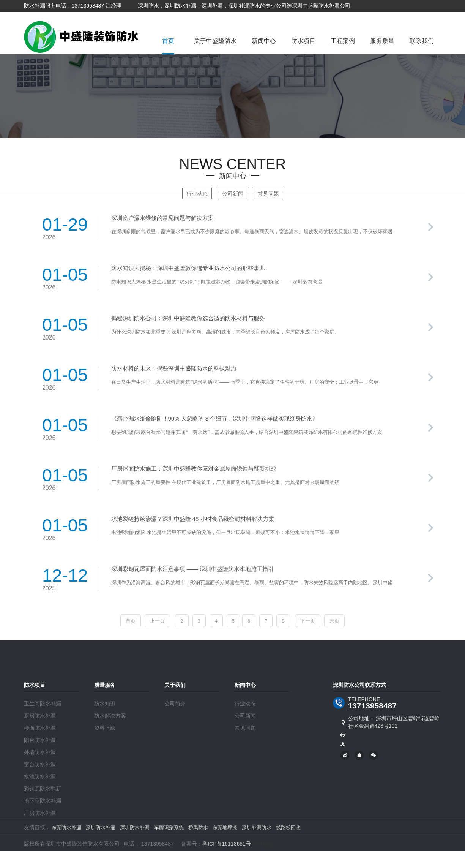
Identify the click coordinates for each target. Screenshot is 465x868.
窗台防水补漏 (40, 764)
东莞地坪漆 (225, 828)
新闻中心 (264, 41)
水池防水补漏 (40, 776)
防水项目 (303, 41)
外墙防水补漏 (40, 752)
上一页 (157, 621)
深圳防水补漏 (101, 828)
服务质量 (382, 41)
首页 (168, 41)
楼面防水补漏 (40, 728)
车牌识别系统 (169, 828)
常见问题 (268, 194)
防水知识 (105, 704)
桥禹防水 (198, 828)
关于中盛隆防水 (215, 41)
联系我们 (422, 41)
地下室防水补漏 (43, 801)
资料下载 (105, 728)
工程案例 (343, 41)
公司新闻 (233, 194)
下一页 (308, 621)
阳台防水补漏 (40, 740)
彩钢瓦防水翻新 (43, 789)
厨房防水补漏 (40, 716)
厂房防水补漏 (40, 813)
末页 (334, 621)
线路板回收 (288, 828)
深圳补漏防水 (257, 828)
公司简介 (175, 704)
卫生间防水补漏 (43, 704)
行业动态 (197, 194)
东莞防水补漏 (66, 828)
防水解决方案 (110, 716)
